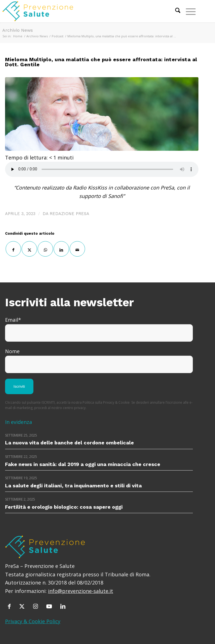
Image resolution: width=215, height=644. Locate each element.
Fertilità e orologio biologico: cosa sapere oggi (64, 507)
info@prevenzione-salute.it (81, 591)
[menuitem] (175, 11)
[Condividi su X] (29, 249)
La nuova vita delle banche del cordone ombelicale (69, 443)
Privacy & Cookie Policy (33, 621)
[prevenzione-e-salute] (80, 11)
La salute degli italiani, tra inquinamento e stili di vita (73, 486)
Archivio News (18, 30)
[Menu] (188, 11)
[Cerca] (175, 11)
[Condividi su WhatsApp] (45, 249)
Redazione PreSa (69, 214)
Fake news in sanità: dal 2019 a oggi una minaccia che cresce (83, 464)
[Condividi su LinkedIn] (61, 249)
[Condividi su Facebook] (13, 249)
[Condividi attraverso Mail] (77, 249)
